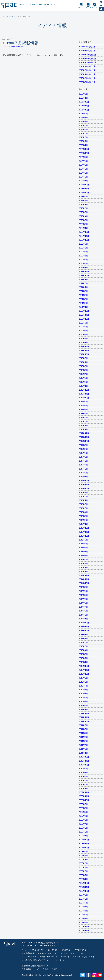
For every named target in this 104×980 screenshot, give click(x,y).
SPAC (9, 6)
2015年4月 (83, 560)
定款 (55, 969)
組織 (47, 969)
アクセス (94, 7)
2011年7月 (83, 733)
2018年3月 (83, 421)
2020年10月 (84, 319)
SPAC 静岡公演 (17, 46)
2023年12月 (84, 185)
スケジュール (81, 7)
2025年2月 (83, 141)
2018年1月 (83, 429)
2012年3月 (83, 702)
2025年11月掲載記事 (88, 59)
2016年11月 (84, 485)
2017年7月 (83, 453)
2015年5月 (83, 556)
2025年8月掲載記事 (87, 70)
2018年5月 (83, 417)
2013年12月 (84, 623)
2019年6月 (83, 366)
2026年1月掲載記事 (87, 51)
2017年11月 (84, 437)
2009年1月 (83, 836)
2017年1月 (83, 477)
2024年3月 (83, 173)
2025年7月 (83, 122)
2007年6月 (83, 907)
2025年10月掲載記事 (88, 62)
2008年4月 (83, 867)
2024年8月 (83, 161)
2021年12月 (84, 271)
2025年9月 (83, 114)
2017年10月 (84, 441)
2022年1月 (83, 268)
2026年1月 (83, 98)
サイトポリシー (60, 960)
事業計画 (27, 969)
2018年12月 (84, 390)
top (25, 950)
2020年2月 (83, 339)
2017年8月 (83, 449)
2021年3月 (83, 299)
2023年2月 (83, 224)
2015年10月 (84, 536)
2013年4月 (83, 650)
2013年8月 (83, 635)
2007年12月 (84, 883)
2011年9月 (83, 725)
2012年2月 (83, 706)
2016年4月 (83, 512)
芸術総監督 (52, 950)
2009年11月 (84, 796)
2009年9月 (83, 804)
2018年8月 (83, 406)
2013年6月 (83, 642)
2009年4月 (83, 824)
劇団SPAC (66, 950)
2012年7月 (83, 686)
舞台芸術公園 (29, 953)
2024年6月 (83, 165)
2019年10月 (84, 354)
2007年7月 (83, 903)
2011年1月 (83, 753)
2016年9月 (83, 493)
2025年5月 (83, 130)
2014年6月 (83, 599)
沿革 (38, 969)
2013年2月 (83, 658)
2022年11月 (84, 236)
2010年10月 (84, 765)
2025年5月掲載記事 (87, 82)
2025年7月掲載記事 (87, 74)
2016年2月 (83, 520)
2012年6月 (83, 690)
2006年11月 (84, 931)
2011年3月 (83, 749)
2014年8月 (83, 591)
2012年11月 (84, 670)
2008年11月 (84, 844)
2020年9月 (83, 323)
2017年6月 (83, 457)
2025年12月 (84, 102)
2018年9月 (83, 402)
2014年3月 (83, 611)
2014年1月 (83, 619)
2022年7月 (83, 252)
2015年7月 (83, 548)
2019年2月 (83, 382)
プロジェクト (33, 5)
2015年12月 (84, 528)
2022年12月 (84, 232)
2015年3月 (83, 563)
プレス (56, 5)
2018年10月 (84, 398)
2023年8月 (83, 200)
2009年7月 (83, 812)
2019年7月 (83, 362)
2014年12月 (84, 575)
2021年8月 (83, 283)
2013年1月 (83, 662)
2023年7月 (83, 204)
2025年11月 (84, 106)
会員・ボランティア (46, 5)
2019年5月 (83, 370)
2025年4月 (83, 133)
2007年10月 (84, 891)
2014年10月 (84, 583)
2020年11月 (84, 315)
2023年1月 (83, 228)
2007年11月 (84, 887)
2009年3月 (83, 828)
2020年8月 (83, 327)
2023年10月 (84, 193)
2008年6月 (83, 863)
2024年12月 (84, 149)
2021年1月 (83, 307)
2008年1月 (83, 879)
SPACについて (23, 5)
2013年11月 (84, 627)
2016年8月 (83, 496)
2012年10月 (84, 674)
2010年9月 (83, 769)
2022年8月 (83, 248)
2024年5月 (83, 169)
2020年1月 (83, 343)
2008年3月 (83, 871)
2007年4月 (83, 915)
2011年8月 (83, 729)
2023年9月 (83, 197)
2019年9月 (83, 358)
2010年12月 (84, 757)
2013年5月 (83, 646)
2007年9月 (83, 895)
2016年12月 (84, 481)
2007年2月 (83, 923)
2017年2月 (83, 473)
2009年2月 (83, 832)
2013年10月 (84, 631)
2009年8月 (83, 808)
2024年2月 (83, 177)
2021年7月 (83, 287)
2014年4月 (83, 607)
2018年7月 (83, 410)
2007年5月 (83, 911)
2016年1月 (83, 524)
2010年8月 (83, 773)
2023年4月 (83, 216)
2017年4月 (83, 465)
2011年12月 (84, 713)
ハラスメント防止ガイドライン (36, 960)
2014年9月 (83, 587)
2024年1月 (83, 181)
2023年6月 (83, 208)
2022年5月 (83, 256)
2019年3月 (83, 378)
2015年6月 (83, 552)
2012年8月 (83, 682)
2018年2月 (83, 425)
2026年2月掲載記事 (87, 47)
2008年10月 (84, 848)
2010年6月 (83, 777)
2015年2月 (83, 567)
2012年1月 (83, 709)
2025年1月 (83, 145)
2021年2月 (83, 303)
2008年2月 (83, 875)
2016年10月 (84, 489)
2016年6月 (83, 504)
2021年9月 (83, 279)
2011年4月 (83, 745)
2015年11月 (84, 532)
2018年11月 (84, 394)
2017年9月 (83, 445)
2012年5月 (83, 694)
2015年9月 (83, 540)
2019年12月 (84, 346)
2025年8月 (83, 118)
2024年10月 (84, 153)
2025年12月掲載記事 (88, 55)
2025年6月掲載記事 (87, 78)
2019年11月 (84, 350)
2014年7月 (83, 595)
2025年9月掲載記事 (87, 66)
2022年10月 (84, 240)
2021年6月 (83, 291)
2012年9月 (83, 678)
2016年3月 (83, 516)
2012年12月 (84, 666)
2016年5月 (83, 508)
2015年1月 (83, 571)
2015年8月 (83, 544)
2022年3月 (83, 260)
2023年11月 (84, 189)
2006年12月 (84, 926)
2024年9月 (83, 157)
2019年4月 (83, 374)
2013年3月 (83, 654)
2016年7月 (83, 500)
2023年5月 (83, 212)
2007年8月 (83, 899)
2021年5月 (83, 295)
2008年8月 (83, 855)
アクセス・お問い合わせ (84, 957)
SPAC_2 (11, 944)
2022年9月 (83, 244)
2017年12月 (84, 433)
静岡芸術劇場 (80, 950)
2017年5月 (83, 461)
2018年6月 (83, 414)
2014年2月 (83, 615)
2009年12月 (84, 792)
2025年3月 (83, 137)
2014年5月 (83, 603)
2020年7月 (83, 331)
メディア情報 (52, 25)
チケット (88, 7)
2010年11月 (84, 761)
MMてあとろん (45, 953)
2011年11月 (84, 717)
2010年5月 (83, 780)
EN (101, 2)
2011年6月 (83, 737)
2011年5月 (83, 741)
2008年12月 (84, 840)
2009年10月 (84, 800)
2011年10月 (84, 721)
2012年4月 (83, 698)
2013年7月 (83, 639)
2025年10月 (84, 110)
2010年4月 (83, 785)
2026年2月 (83, 94)
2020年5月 (83, 335)
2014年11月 (84, 579)
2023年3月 (83, 220)
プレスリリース (30, 957)
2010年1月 (83, 788)
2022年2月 (83, 264)
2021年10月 (84, 275)
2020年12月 (84, 311)
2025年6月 (83, 125)
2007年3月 (83, 919)
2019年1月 (83, 386)
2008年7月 (83, 859)
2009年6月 (83, 816)
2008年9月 (83, 852)
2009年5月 (83, 820)
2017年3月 (83, 469)
